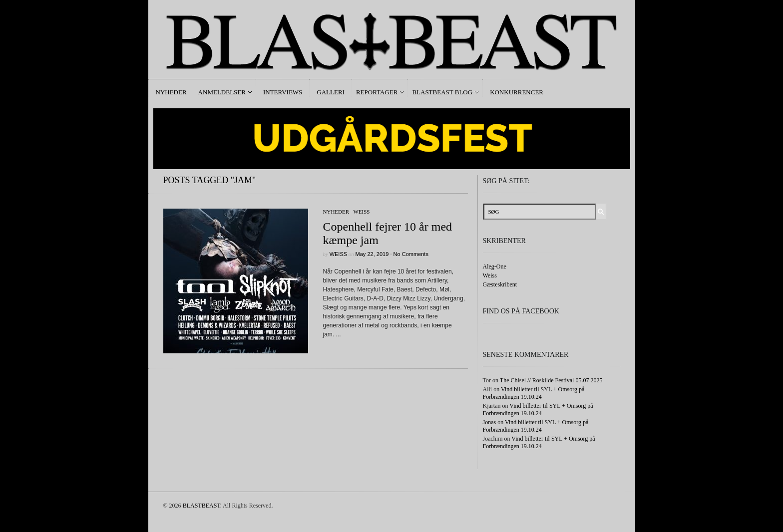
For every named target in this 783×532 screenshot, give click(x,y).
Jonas (490, 422)
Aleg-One (495, 266)
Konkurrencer (517, 92)
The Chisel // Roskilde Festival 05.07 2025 (551, 380)
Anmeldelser (222, 92)
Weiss (361, 212)
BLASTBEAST (201, 506)
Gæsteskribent (500, 284)
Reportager (377, 92)
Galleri (331, 92)
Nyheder (171, 92)
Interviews (283, 92)
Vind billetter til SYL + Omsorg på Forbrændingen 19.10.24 (534, 393)
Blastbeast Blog (442, 92)
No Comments (411, 254)
